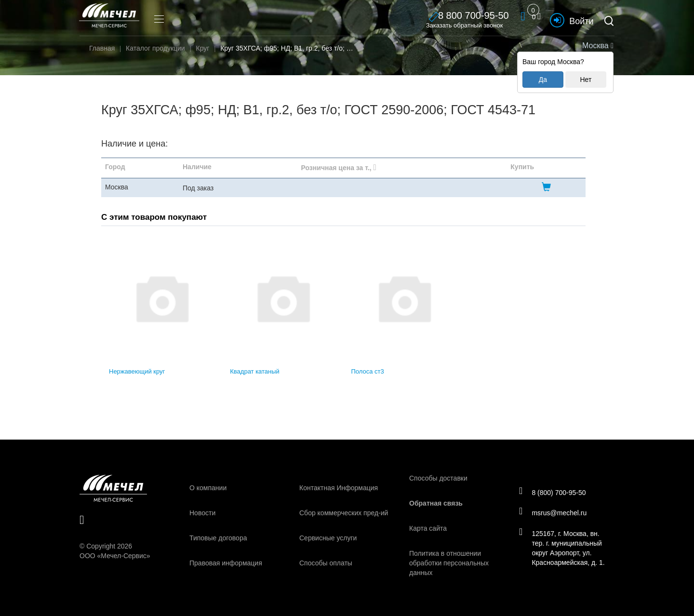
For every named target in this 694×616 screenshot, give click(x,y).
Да (543, 80)
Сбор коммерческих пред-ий (344, 513)
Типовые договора (218, 538)
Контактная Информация (339, 488)
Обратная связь (436, 503)
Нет (586, 80)
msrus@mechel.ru (555, 513)
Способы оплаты (326, 563)
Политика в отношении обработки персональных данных (449, 563)
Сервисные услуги (328, 538)
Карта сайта (428, 528)
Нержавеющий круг (137, 371)
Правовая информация (226, 563)
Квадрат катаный (255, 371)
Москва (597, 46)
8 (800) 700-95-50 (554, 491)
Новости (202, 513)
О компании (208, 488)
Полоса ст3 (368, 371)
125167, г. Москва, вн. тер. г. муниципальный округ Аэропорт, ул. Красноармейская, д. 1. (564, 549)
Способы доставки (438, 478)
